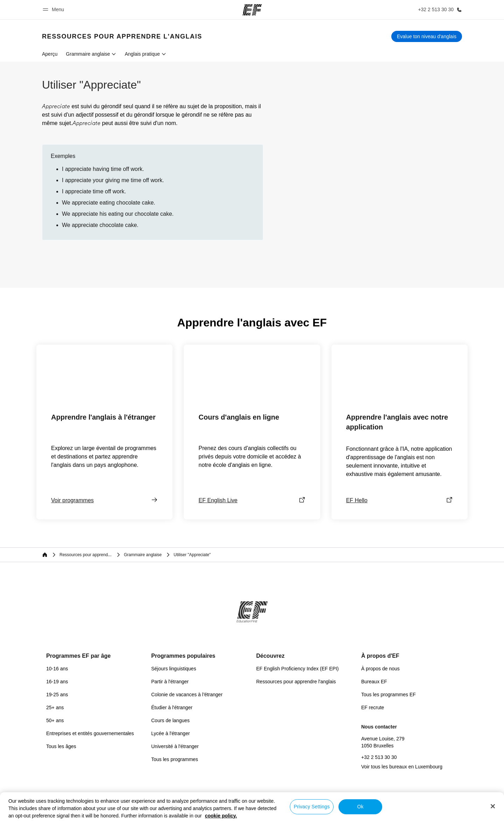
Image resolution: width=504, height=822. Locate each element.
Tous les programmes (175, 759)
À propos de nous (380, 669)
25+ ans (55, 707)
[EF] (252, 10)
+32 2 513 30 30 (379, 757)
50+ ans (55, 720)
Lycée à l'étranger (170, 733)
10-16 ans (57, 669)
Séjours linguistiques (174, 669)
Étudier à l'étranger (172, 707)
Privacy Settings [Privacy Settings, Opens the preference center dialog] (312, 807)
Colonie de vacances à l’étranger (187, 695)
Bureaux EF (374, 682)
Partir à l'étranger (170, 682)
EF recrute (373, 707)
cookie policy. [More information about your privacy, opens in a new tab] (221, 816)
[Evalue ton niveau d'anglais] (427, 36)
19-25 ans (57, 695)
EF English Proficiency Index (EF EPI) (297, 669)
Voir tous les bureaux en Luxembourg (402, 767)
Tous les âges (61, 746)
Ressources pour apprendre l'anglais (296, 682)
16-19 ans (57, 682)
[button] (54, 10)
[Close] (493, 806)
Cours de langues (170, 720)
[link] (122, 36)
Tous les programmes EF (388, 695)
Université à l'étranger (175, 746)
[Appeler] (439, 10)
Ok (360, 807)
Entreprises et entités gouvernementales (90, 733)
